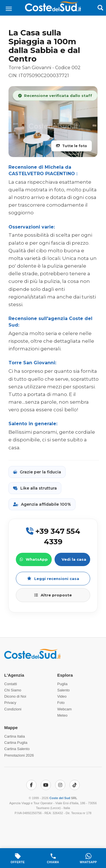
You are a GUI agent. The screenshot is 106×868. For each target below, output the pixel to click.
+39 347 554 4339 (53, 536)
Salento (64, 690)
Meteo (62, 715)
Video (62, 696)
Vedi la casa (74, 559)
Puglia (62, 684)
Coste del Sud (60, 798)
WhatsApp (34, 559)
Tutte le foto (72, 146)
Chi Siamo (13, 690)
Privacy (10, 703)
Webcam (65, 709)
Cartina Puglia (16, 743)
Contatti (11, 684)
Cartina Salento (17, 749)
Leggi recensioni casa (53, 579)
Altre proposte (53, 595)
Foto (61, 703)
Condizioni (13, 709)
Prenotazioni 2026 (19, 755)
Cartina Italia (15, 736)
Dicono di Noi (15, 696)
